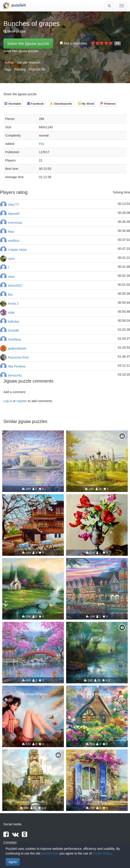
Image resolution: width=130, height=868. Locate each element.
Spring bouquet (97, 503)
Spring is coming (33, 503)
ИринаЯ (14, 214)
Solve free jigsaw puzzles (21, 51)
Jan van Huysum (29, 62)
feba (11, 232)
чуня (11, 259)
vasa (11, 277)
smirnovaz (15, 223)
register (22, 401)
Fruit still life (37, 69)
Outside (97, 758)
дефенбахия (17, 348)
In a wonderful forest (33, 694)
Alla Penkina (17, 366)
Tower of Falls (33, 758)
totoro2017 (15, 286)
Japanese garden (33, 630)
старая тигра (17, 250)
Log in (8, 401)
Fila (41, 144)
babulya (13, 321)
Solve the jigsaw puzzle (28, 44)
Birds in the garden (97, 694)
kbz (10, 294)
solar (11, 312)
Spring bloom (33, 439)
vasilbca (14, 241)
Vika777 (13, 205)
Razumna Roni (18, 357)
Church (33, 567)
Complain (10, 842)
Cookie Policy (102, 853)
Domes (97, 439)
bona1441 (15, 375)
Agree (13, 862)
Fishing (97, 630)
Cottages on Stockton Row (97, 567)
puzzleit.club (50, 853)
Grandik (13, 330)
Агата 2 (13, 303)
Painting (20, 69)
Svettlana (14, 339)
